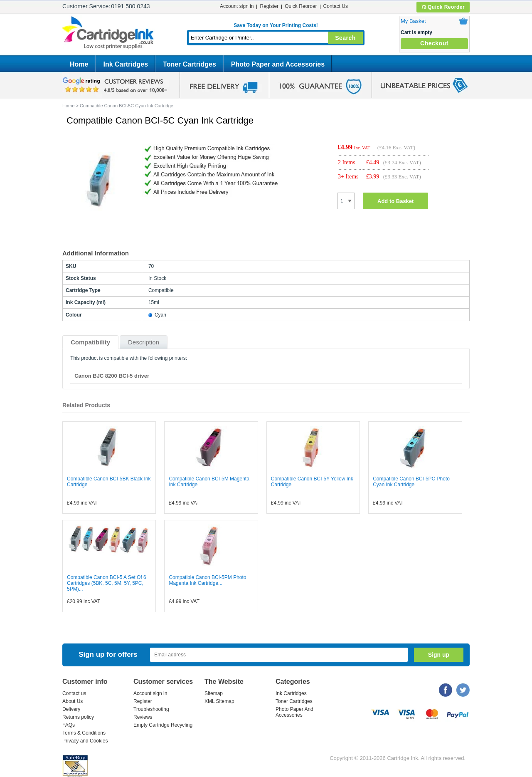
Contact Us (336, 6)
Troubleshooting (151, 709)
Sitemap (214, 693)
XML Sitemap (219, 701)
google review (116, 85)
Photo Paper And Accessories (294, 712)
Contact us (74, 693)
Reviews (143, 717)
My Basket (413, 21)
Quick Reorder (443, 7)
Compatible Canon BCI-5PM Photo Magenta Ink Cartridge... (207, 580)
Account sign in (237, 6)
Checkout (434, 43)
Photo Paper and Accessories (278, 64)
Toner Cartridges (190, 64)
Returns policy (78, 717)
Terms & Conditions (84, 733)
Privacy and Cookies (85, 741)
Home (79, 64)
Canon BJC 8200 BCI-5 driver (112, 376)
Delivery (71, 709)
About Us (73, 701)
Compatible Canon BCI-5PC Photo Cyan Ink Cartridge (411, 482)
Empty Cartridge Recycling (163, 725)
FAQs (69, 725)
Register (269, 6)
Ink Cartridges (126, 64)
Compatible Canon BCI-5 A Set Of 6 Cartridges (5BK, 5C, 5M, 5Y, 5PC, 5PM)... (107, 583)
